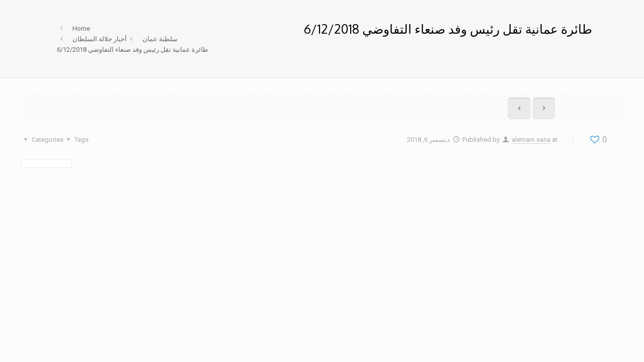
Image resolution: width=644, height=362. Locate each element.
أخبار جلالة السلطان (100, 39)
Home (81, 28)
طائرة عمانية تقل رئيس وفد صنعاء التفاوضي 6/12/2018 (132, 50)
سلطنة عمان (160, 39)
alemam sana (531, 140)
